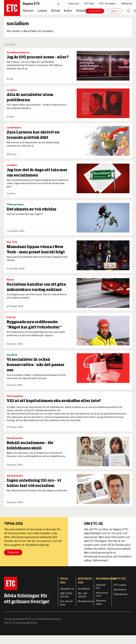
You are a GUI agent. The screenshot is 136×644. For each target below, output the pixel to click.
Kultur (68, 11)
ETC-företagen (108, 4)
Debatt (81, 11)
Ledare (42, 11)
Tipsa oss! (73, 4)
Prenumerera (95, 11)
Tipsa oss (13, 552)
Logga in (114, 11)
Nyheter (28, 11)
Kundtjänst (84, 589)
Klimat (56, 11)
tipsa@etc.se (67, 589)
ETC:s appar (120, 585)
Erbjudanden (121, 594)
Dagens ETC (41, 4)
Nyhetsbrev (120, 590)
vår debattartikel (16, 414)
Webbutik (127, 4)
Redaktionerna (86, 601)
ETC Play (89, 4)
